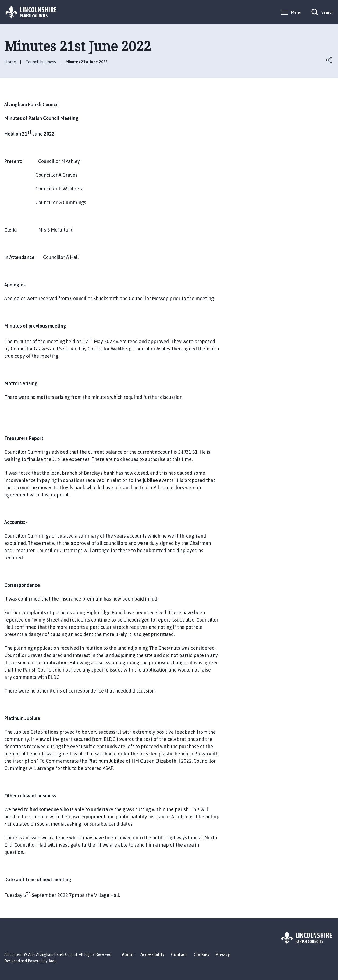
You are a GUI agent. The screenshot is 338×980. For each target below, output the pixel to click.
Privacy (223, 954)
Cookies (201, 954)
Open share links (329, 60)
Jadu (52, 961)
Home (10, 62)
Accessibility (152, 954)
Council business (41, 62)
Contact (179, 954)
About (128, 954)
